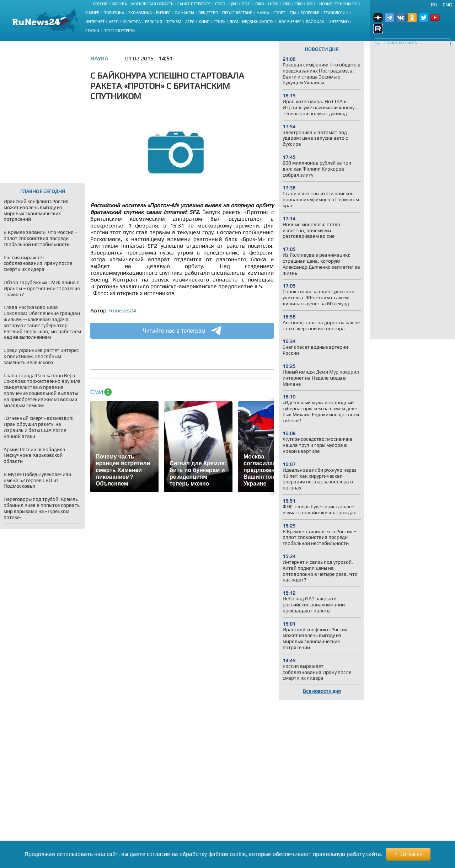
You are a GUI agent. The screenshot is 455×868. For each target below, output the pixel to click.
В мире (92, 13)
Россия (100, 4)
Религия (154, 22)
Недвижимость (258, 22)
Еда (293, 13)
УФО (287, 4)
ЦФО (233, 4)
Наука (263, 13)
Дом (234, 22)
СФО (299, 4)
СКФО (273, 4)
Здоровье (310, 13)
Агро (190, 22)
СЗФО (220, 4)
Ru (434, 5)
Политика (114, 13)
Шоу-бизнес (290, 22)
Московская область (152, 4)
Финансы (184, 13)
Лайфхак (315, 22)
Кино (204, 22)
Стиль (220, 22)
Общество (208, 13)
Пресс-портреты (119, 31)
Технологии (336, 13)
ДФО (311, 4)
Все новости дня (322, 691)
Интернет (95, 22)
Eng (447, 5)
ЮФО (259, 4)
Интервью (339, 22)
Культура (132, 22)
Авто (114, 22)
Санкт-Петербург (194, 4)
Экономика (140, 13)
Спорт (279, 13)
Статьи (92, 31)
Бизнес (163, 13)
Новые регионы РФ (338, 4)
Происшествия (237, 13)
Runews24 (123, 310)
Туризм (174, 22)
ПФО (246, 4)
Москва (119, 4)
